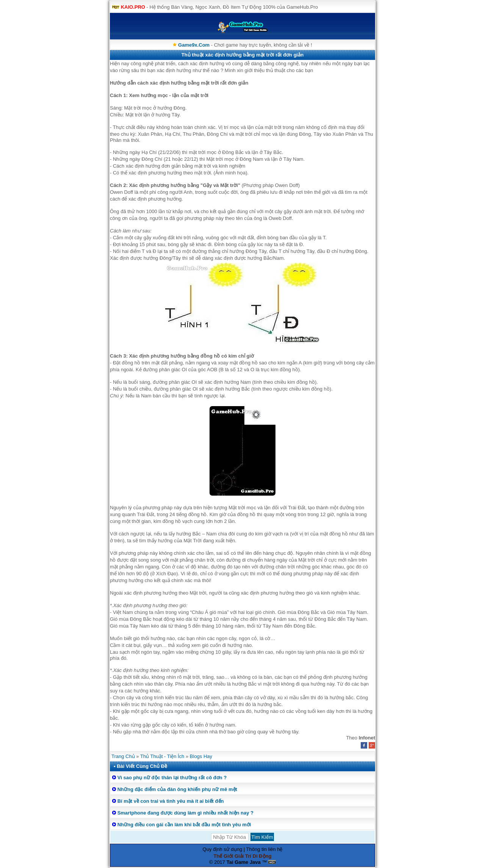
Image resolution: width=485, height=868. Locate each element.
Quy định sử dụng (223, 849)
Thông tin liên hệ (264, 849)
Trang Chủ (123, 756)
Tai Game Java (244, 862)
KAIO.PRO (133, 7)
